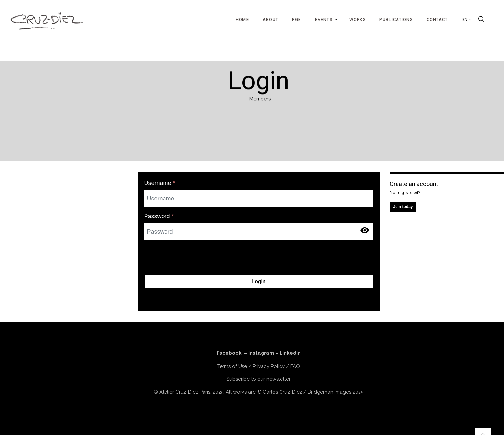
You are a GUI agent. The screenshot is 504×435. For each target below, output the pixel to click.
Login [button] (259, 282)
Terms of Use (232, 366)
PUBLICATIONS (396, 19)
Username (160, 183)
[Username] (259, 199)
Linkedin (290, 353)
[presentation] (194, 258)
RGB (297, 19)
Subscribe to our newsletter (259, 379)
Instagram (261, 353)
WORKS (358, 19)
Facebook (229, 353)
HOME (242, 19)
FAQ (295, 366)
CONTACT (437, 19)
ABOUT (271, 19)
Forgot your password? (174, 297)
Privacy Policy (269, 366)
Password (159, 216)
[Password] (259, 232)
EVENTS (324, 19)
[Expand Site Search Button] (481, 20)
